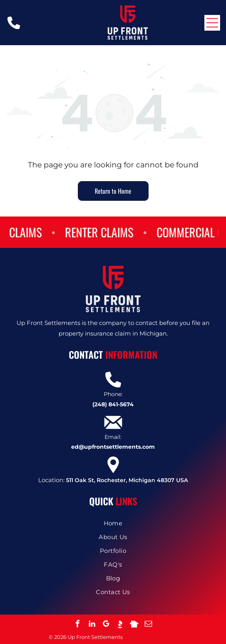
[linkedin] (92, 625)
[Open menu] (212, 23)
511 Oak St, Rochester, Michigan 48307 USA (127, 480)
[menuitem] (113, 523)
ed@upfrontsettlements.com (113, 447)
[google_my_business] (106, 625)
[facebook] (78, 625)
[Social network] (120, 625)
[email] (149, 625)
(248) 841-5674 (113, 404)
